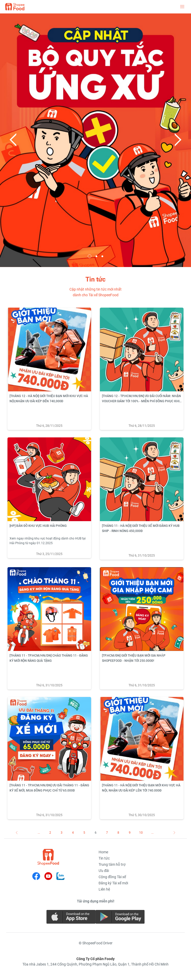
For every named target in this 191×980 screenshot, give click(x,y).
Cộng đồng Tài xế (112, 877)
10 (141, 833)
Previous (13, 140)
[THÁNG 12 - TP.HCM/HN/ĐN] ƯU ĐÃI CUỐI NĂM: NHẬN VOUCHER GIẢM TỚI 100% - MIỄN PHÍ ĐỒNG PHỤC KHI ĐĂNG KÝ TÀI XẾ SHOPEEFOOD (141, 399)
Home (103, 852)
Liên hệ (104, 889)
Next (178, 140)
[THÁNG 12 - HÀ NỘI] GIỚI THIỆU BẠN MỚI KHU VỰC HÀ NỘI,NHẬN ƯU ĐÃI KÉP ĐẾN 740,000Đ (49, 399)
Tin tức (104, 858)
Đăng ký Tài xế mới (113, 883)
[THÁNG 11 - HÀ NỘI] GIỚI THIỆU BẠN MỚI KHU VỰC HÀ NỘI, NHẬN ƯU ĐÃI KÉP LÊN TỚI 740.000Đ (141, 788)
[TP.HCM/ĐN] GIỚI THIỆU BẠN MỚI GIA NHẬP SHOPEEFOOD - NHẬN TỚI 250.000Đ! (134, 658)
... (39, 833)
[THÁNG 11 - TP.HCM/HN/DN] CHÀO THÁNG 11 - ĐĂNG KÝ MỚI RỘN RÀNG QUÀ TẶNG (49, 658)
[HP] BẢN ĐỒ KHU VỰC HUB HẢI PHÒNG (38, 526)
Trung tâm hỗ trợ (112, 864)
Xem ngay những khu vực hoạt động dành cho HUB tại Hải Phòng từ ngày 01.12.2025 (48, 541)
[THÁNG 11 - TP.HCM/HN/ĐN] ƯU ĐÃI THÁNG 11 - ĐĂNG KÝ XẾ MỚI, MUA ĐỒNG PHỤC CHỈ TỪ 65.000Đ (49, 788)
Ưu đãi (104, 871)
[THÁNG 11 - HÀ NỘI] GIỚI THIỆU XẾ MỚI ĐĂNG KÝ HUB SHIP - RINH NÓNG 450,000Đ (141, 528)
